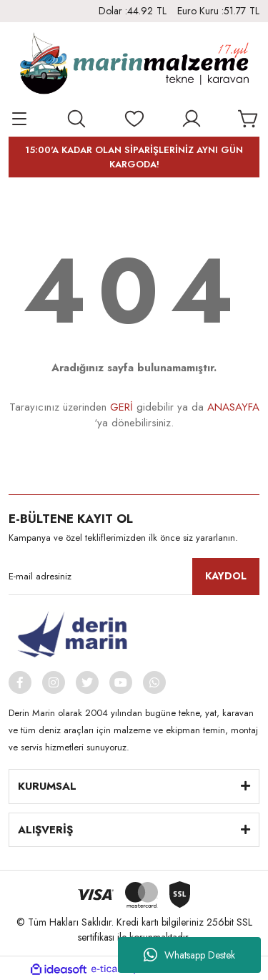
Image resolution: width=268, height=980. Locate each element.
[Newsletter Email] (134, 577)
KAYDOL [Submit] (226, 576)
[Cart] (249, 119)
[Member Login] (192, 119)
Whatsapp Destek (189, 955)
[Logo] (134, 65)
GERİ (121, 407)
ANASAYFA (233, 407)
